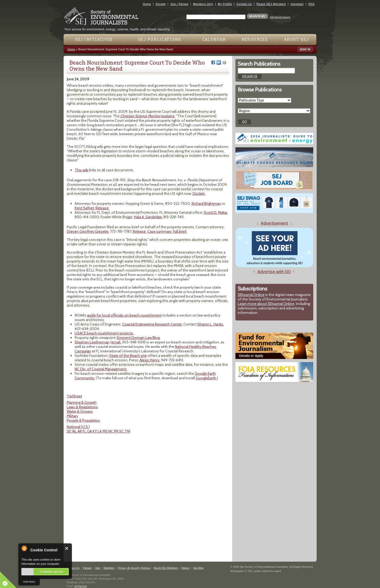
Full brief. (180, 231)
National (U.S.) (78, 427)
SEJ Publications (160, 39)
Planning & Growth (82, 402)
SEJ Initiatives (94, 39)
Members (109, 568)
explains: (148, 116)
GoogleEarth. (206, 378)
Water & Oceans (80, 411)
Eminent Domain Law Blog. (139, 338)
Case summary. (160, 231)
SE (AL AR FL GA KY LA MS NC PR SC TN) (99, 431)
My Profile (225, 4)
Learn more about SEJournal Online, (266, 304)
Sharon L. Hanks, (211, 324)
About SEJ (296, 39)
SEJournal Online (251, 295)
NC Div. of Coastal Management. (101, 369)
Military (72, 416)
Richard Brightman (206, 203)
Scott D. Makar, (216, 212)
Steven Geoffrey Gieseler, (88, 231)
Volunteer (297, 4)
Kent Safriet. (85, 208)
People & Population (83, 420)
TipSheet (74, 396)
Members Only (203, 4)
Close (67, 548)
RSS (312, 4)
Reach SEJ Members (271, 4)
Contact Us (244, 4)
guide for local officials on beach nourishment (124, 315)
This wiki (82, 170)
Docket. (199, 193)
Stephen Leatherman (92, 342)
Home (147, 4)
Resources (255, 39)
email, (116, 342)
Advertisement (274, 223)
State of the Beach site (128, 356)
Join (97, 568)
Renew (186, 568)
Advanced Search (280, 17)
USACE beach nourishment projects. (104, 333)
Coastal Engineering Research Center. (152, 324)
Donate (161, 4)
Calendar (214, 39)
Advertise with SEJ (274, 272)
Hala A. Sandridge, (148, 217)
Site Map (198, 568)
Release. (102, 208)
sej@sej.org (81, 586)
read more (29, 581)
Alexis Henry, (150, 360)
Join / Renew (179, 4)
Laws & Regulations (82, 407)
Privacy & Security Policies (134, 568)
